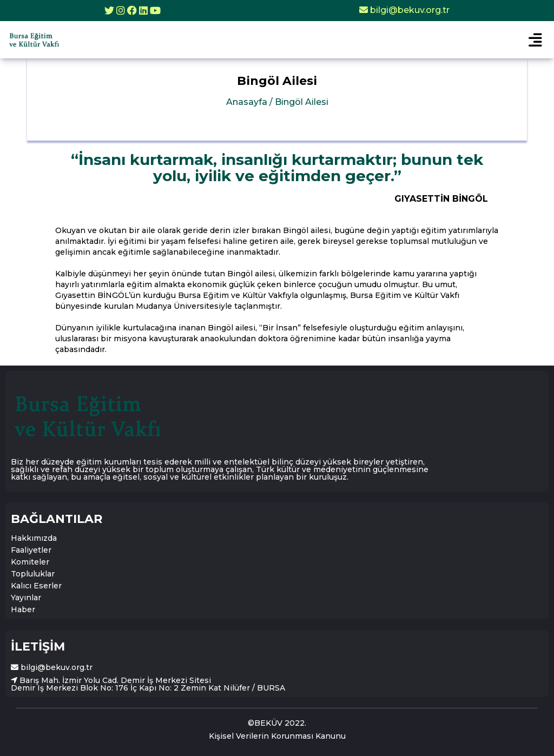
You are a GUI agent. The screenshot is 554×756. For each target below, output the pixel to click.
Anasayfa (277, 102)
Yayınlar (26, 598)
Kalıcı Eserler (36, 586)
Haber (23, 609)
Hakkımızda (34, 538)
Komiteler (30, 562)
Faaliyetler (31, 550)
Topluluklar (33, 574)
